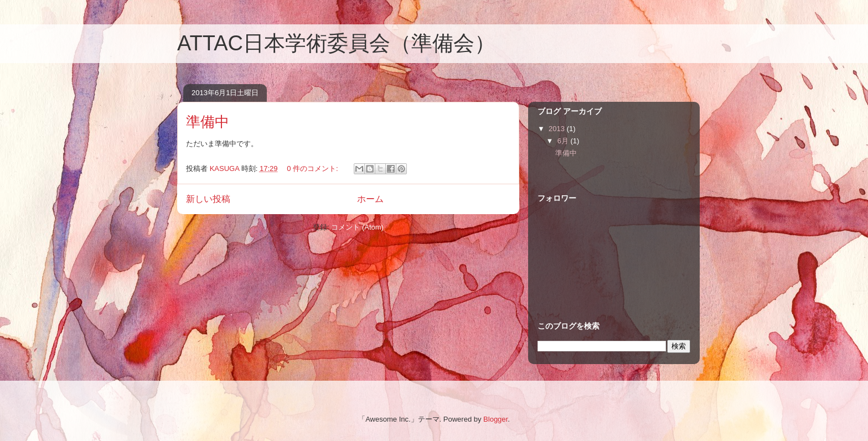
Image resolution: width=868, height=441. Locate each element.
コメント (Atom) (357, 227)
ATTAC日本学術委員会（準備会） (336, 43)
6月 (564, 141)
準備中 (208, 122)
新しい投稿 (208, 199)
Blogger (495, 419)
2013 (558, 129)
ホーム (370, 199)
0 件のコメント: (313, 168)
